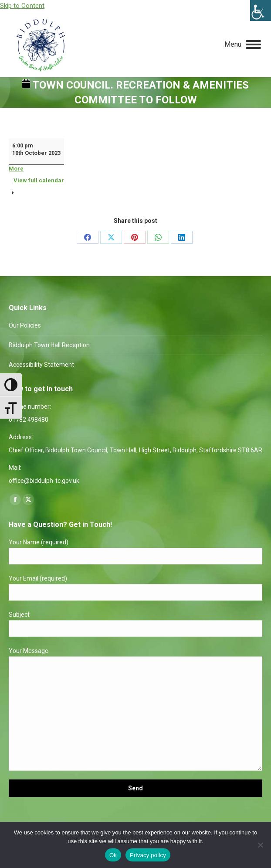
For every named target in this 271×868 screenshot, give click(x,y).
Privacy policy (148, 855)
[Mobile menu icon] (243, 44)
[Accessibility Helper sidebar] (261, 10)
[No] (260, 845)
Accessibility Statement (41, 365)
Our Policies (25, 325)
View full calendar (39, 180)
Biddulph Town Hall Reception (49, 345)
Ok (113, 855)
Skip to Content (22, 6)
